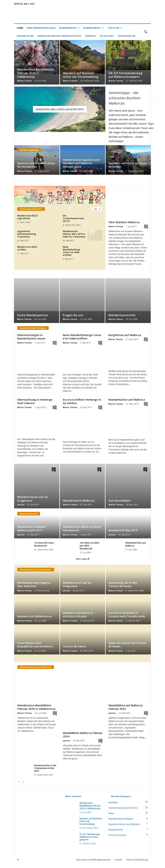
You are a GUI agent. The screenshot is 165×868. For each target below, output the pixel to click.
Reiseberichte (116, 834)
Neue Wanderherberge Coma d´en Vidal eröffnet (72, 251)
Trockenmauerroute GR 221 (123, 812)
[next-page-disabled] (24, 786)
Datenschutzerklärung (137, 864)
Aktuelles (113, 807)
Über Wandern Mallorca (124, 222)
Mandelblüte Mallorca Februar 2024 (83, 739)
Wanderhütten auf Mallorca (127, 404)
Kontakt (118, 864)
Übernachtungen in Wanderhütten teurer (31, 337)
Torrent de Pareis (74, 650)
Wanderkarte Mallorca (79, 505)
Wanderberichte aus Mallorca (136, 548)
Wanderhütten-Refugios (121, 823)
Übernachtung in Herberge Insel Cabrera (35, 405)
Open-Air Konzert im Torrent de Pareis (127, 649)
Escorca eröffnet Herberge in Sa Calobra (82, 405)
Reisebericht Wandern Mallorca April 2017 (32, 533)
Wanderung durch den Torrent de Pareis (123, 588)
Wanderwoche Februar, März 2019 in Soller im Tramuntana (74, 234)
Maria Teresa (24, 81)
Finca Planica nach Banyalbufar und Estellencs (35, 649)
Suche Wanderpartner (33, 315)
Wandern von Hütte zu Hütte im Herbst (127, 165)
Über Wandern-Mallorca (41, 28)
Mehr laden (60, 264)
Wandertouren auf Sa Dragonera (32, 503)
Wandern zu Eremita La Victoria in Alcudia (78, 619)
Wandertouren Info (122, 315)
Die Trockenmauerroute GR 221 (73, 219)
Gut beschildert (120, 505)
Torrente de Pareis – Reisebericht (45, 548)
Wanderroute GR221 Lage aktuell (28, 217)
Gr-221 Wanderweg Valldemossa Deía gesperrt (90, 841)
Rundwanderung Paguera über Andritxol (34, 588)
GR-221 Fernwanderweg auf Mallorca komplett (125, 75)
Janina (21, 509)
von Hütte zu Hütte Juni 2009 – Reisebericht (90, 550)
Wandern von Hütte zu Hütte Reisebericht (82, 533)
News (111, 818)
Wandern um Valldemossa (34, 620)
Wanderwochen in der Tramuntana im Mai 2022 (45, 772)
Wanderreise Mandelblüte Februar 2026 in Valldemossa (36, 73)
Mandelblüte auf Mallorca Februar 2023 (125, 711)
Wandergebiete (94, 28)
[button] (145, 32)
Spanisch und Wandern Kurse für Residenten (36, 165)
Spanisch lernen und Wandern (124, 829)
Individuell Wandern (31, 209)
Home (20, 28)
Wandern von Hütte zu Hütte (27, 248)
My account (107, 36)
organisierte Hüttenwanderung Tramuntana (27, 234)
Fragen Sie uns (25, 36)
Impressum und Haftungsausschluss (59, 36)
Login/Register (126, 36)
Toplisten (115, 28)
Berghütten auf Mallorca (125, 335)
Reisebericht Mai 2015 (123, 534)
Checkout (91, 36)
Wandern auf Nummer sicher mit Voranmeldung (81, 75)
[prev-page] (19, 786)
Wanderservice (69, 28)
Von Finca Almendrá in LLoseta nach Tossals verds (127, 619)
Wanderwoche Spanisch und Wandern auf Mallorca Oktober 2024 (81, 163)
